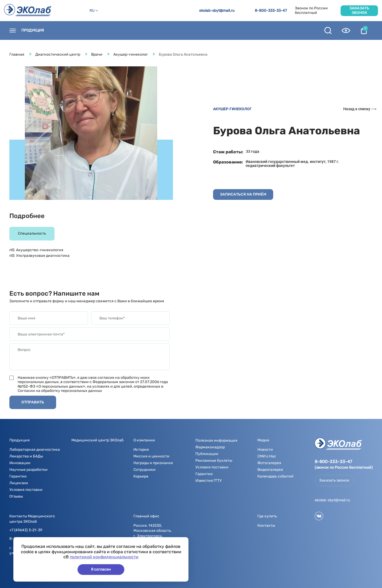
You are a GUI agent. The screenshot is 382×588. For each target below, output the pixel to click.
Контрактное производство (289, 30)
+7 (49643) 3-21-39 (26, 530)
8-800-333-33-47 (271, 11)
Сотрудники (144, 470)
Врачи (97, 54)
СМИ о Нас (267, 456)
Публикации (207, 454)
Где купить (96, 30)
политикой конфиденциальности (104, 557)
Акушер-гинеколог (131, 54)
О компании (157, 30)
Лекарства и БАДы (26, 456)
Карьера (141, 476)
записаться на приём (243, 194)
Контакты (64, 30)
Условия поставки (26, 490)
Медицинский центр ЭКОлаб (97, 440)
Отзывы (16, 496)
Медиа (186, 30)
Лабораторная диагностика (35, 450)
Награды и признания (153, 463)
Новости (126, 30)
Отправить (33, 402)
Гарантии (18, 476)
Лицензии (19, 483)
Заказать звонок (359, 10)
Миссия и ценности (151, 456)
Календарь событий (275, 476)
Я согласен (101, 569)
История (141, 450)
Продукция (33, 30)
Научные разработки (28, 470)
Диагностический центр (58, 54)
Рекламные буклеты (214, 461)
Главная (17, 54)
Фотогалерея (269, 463)
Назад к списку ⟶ (360, 109)
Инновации (20, 463)
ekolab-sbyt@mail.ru (217, 11)
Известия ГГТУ (209, 481)
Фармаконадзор (210, 447)
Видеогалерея (270, 470)
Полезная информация (227, 30)
